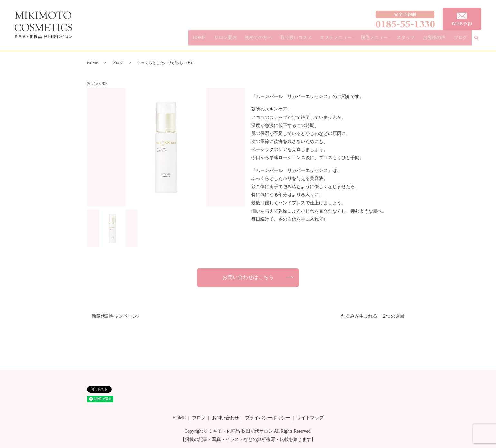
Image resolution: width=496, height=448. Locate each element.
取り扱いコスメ (317, 40)
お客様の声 (443, 40)
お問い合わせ (225, 418)
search (481, 41)
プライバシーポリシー (268, 418)
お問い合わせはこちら (248, 277)
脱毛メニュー (389, 40)
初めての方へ (285, 40)
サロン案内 (258, 40)
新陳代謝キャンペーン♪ (115, 316)
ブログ (463, 40)
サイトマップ (310, 418)
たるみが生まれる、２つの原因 (373, 316)
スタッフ (420, 40)
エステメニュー (352, 40)
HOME (237, 40)
